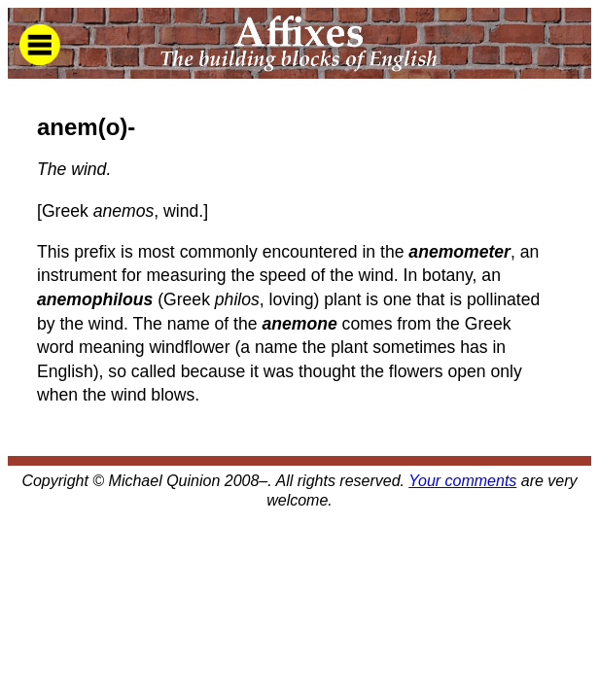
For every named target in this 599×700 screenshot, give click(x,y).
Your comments (462, 481)
